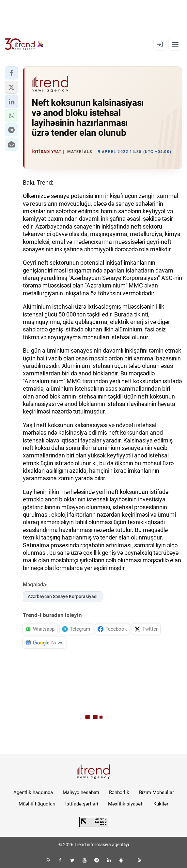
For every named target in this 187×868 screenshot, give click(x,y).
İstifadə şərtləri (82, 804)
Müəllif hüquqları (37, 804)
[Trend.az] (24, 44)
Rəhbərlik (119, 792)
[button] (11, 73)
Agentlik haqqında (33, 792)
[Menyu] (175, 44)
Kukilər (161, 804)
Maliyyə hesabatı (81, 792)
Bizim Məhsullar (156, 792)
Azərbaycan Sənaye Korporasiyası (63, 596)
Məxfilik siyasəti (126, 804)
